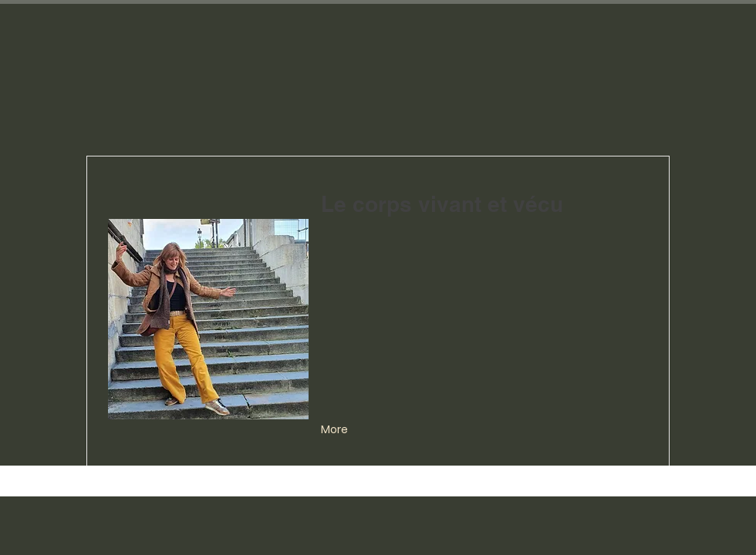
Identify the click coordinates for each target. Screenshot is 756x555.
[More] (336, 430)
